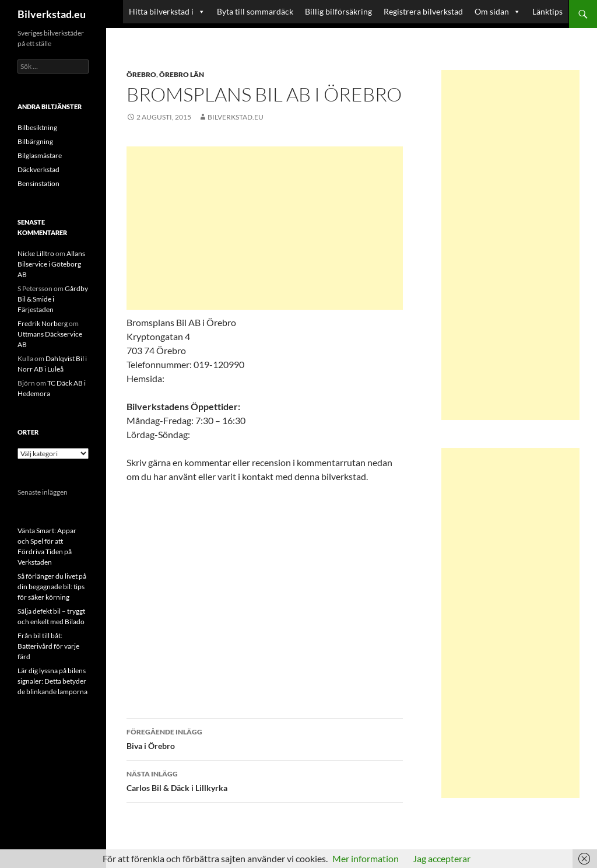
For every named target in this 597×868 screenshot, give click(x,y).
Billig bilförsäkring (338, 11)
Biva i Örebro (265, 738)
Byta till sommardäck (255, 11)
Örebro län (182, 74)
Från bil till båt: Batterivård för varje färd (48, 646)
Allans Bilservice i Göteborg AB (51, 264)
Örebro (141, 74)
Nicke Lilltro (36, 253)
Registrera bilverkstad (423, 11)
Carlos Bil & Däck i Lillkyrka (265, 780)
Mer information (366, 858)
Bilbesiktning (37, 127)
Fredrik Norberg (43, 323)
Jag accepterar (442, 858)
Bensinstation (38, 183)
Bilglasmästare (40, 155)
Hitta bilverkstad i (161, 11)
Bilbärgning (35, 141)
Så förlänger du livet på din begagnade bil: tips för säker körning (52, 587)
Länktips (547, 11)
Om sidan (492, 11)
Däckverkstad (38, 169)
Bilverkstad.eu (52, 14)
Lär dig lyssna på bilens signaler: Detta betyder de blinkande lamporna (52, 681)
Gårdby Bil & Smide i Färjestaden (53, 299)
